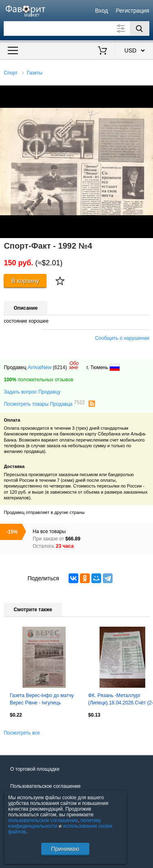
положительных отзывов (38, 380)
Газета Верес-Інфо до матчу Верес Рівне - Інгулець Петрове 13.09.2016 (42, 700)
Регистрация (133, 11)
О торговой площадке (35, 769)
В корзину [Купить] (25, 281)
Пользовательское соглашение (45, 786)
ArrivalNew (40, 367)
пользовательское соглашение (43, 820)
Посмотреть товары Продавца (44, 404)
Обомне (74, 365)
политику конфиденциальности (55, 823)
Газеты (35, 73)
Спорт (11, 73)
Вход (102, 11)
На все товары (49, 531)
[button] (146, 93)
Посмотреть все (22, 733)
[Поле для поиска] (76, 28)
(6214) (60, 367)
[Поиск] (140, 28)
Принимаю (65, 849)
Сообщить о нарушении (122, 338)
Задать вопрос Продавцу (32, 392)
